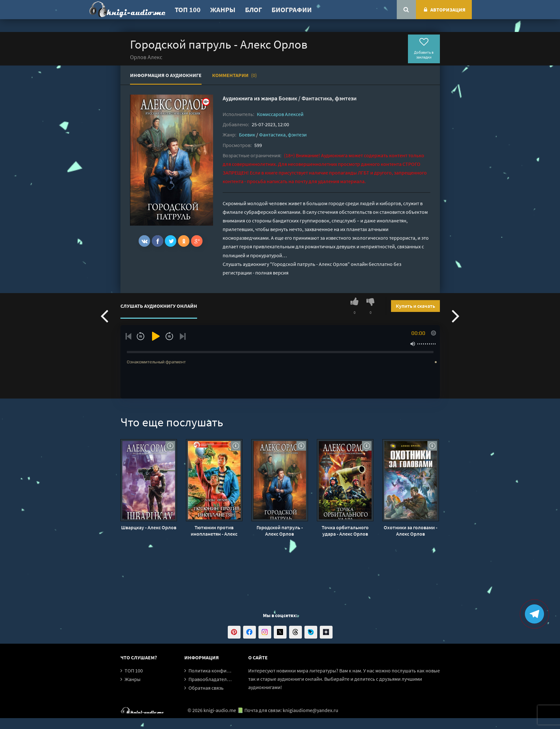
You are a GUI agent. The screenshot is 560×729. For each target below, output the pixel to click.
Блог (253, 10)
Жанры (223, 10)
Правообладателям (211, 679)
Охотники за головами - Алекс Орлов (410, 531)
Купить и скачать (415, 306)
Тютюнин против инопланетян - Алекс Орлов (214, 531)
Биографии (292, 10)
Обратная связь (206, 688)
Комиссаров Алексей (280, 114)
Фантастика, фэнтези (329, 98)
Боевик (288, 98)
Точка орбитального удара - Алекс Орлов (345, 531)
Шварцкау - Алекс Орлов (149, 527)
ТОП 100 (188, 10)
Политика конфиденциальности (225, 671)
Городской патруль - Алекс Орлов (280, 531)
